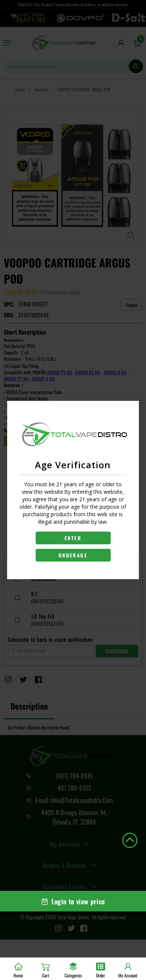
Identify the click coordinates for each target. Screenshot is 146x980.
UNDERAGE (73, 555)
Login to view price (73, 901)
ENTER (73, 538)
